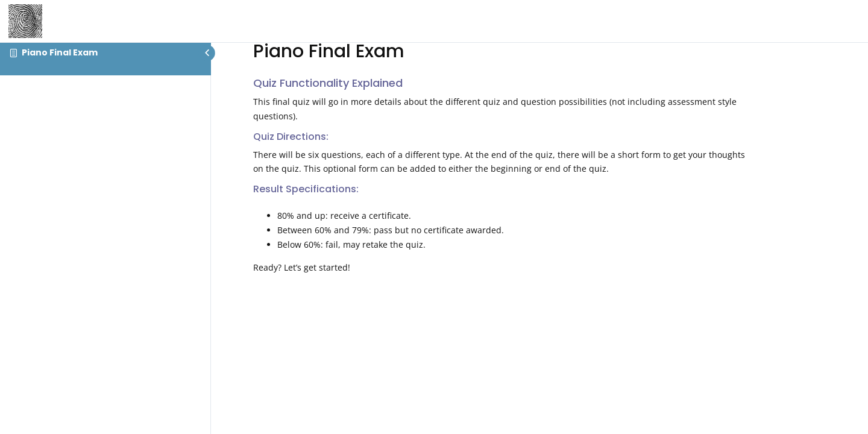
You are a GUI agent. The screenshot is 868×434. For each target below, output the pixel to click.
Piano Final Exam (60, 52)
